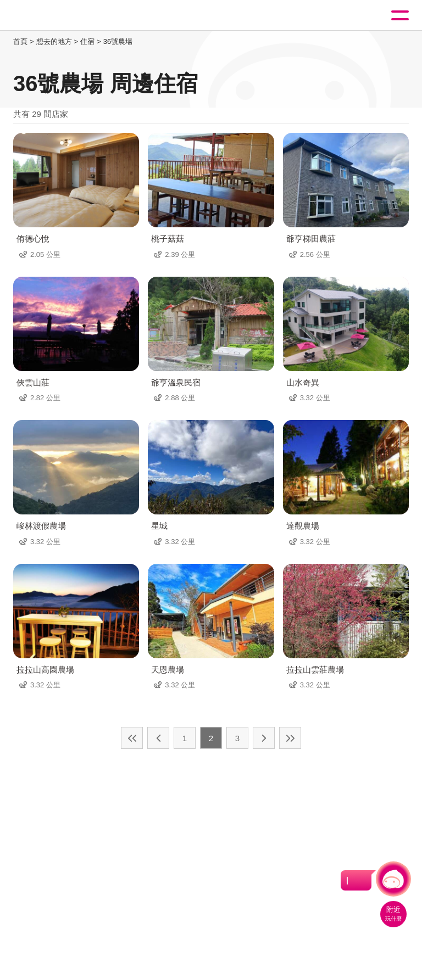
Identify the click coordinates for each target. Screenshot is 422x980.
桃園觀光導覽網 (54, 16)
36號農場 (118, 41)
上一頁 (158, 738)
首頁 (20, 41)
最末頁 (290, 738)
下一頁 (264, 738)
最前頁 (132, 738)
